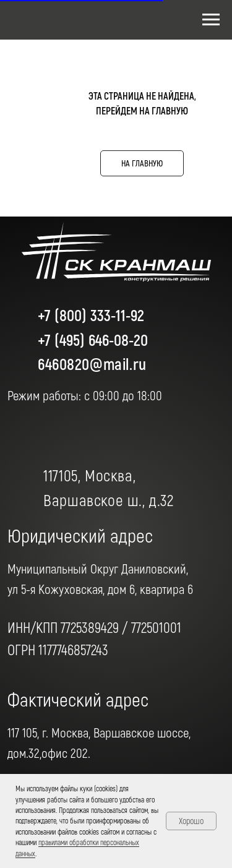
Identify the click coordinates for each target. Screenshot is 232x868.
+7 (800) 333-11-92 (91, 315)
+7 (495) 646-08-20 (93, 339)
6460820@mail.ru (92, 363)
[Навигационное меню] (211, 20)
